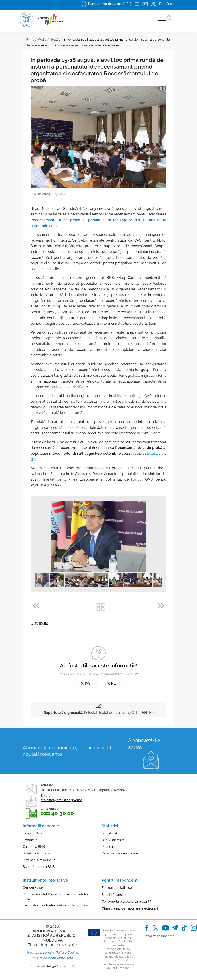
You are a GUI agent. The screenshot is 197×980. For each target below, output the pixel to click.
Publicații (108, 847)
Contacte (30, 840)
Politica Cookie (67, 953)
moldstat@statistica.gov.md (61, 800)
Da (85, 684)
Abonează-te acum (144, 744)
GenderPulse (33, 887)
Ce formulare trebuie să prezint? (126, 902)
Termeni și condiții (40, 953)
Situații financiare (115, 895)
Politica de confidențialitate (52, 958)
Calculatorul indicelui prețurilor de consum (55, 905)
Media (42, 40)
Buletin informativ (36, 853)
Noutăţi (55, 40)
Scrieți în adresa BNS (39, 867)
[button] (158, 505)
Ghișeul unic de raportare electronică (130, 908)
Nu (111, 684)
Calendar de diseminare (120, 853)
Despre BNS (32, 833)
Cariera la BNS (34, 847)
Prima (30, 40)
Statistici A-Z (111, 833)
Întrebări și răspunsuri (39, 860)
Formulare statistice (117, 888)
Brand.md (168, 936)
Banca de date (113, 840)
